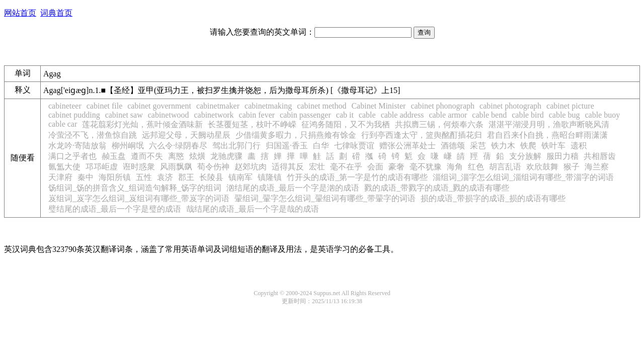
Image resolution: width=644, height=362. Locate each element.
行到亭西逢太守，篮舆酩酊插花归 (422, 135)
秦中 (86, 177)
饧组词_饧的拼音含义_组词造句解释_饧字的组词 (135, 188)
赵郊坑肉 (251, 167)
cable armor (448, 115)
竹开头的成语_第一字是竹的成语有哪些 (357, 177)
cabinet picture (570, 106)
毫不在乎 (346, 167)
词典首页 (56, 13)
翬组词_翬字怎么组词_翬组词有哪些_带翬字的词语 (325, 198)
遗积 (579, 146)
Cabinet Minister (378, 106)
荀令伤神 (213, 167)
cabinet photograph (510, 106)
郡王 (186, 177)
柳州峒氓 (128, 146)
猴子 (572, 167)
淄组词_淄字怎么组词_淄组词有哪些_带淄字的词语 (523, 177)
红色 (476, 167)
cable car (63, 124)
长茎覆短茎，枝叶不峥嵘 (252, 124)
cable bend (489, 115)
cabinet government (159, 106)
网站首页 (20, 13)
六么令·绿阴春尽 (178, 146)
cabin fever (257, 115)
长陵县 (211, 177)
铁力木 (503, 146)
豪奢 (396, 167)
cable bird (528, 115)
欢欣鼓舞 (542, 167)
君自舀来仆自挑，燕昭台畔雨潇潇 (547, 135)
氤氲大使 (64, 167)
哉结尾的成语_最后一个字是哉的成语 (253, 209)
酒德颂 (453, 146)
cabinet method (321, 106)
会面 (375, 167)
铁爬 (528, 146)
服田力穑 (562, 156)
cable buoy (602, 115)
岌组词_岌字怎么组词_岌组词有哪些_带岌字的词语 (139, 198)
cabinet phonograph (442, 106)
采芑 (478, 146)
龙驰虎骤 (226, 156)
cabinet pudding (74, 115)
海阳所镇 (115, 177)
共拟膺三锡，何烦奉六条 (439, 124)
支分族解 (525, 156)
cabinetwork (214, 115)
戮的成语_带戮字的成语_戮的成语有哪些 (437, 188)
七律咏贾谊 (354, 146)
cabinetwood (169, 115)
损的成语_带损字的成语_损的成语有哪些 (493, 198)
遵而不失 (147, 156)
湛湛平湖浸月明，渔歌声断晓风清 (549, 124)
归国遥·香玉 (287, 146)
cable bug (565, 115)
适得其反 (288, 167)
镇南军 (240, 177)
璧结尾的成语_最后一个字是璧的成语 (115, 209)
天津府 (60, 177)
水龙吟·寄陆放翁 (77, 146)
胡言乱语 (505, 167)
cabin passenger (305, 115)
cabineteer (65, 106)
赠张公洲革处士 (408, 146)
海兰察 (597, 167)
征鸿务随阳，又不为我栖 (346, 124)
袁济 (165, 177)
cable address (403, 115)
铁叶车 (553, 146)
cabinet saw (124, 115)
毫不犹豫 (426, 167)
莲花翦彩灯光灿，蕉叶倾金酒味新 (142, 124)
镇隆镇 (270, 177)
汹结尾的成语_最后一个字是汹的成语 (293, 188)
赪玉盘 (114, 156)
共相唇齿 (600, 156)
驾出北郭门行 (236, 146)
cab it (345, 115)
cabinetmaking (268, 106)
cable (367, 115)
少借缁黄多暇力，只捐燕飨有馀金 (296, 135)
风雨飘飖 (176, 167)
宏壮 (317, 167)
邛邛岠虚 (102, 167)
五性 (144, 177)
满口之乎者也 (72, 156)
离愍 (176, 156)
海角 (455, 167)
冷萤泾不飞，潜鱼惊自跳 (93, 135)
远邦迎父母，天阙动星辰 (186, 135)
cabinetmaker (218, 106)
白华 (321, 146)
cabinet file (105, 106)
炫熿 (197, 156)
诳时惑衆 (139, 167)
